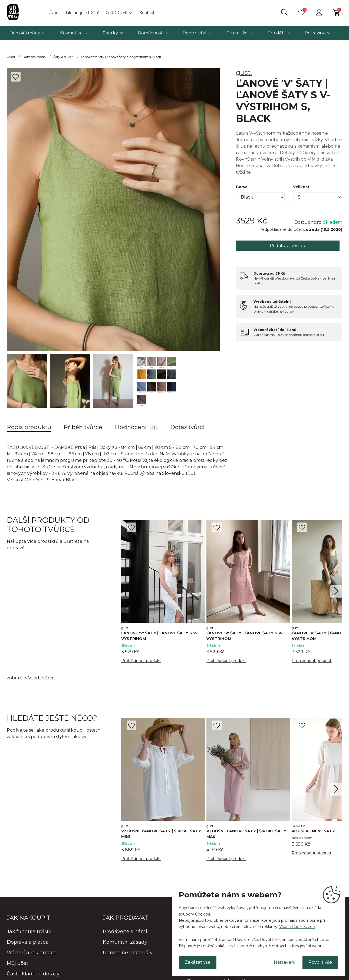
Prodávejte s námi (125, 932)
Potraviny (315, 33)
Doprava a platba (28, 942)
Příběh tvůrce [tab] (83, 427)
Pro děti (276, 33)
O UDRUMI (117, 13)
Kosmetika (71, 33)
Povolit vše (320, 962)
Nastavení (285, 962)
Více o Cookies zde (297, 927)
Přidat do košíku (288, 246)
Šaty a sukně (63, 57)
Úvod (53, 13)
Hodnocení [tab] (136, 427)
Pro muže (237, 33)
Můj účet (17, 963)
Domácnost (150, 33)
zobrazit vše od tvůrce (31, 678)
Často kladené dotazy (33, 974)
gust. (244, 72)
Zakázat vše (198, 962)
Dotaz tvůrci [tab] (187, 427)
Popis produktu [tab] (29, 427)
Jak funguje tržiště (82, 13)
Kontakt (147, 13)
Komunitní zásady (125, 942)
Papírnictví (195, 33)
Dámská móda (25, 33)
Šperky (110, 33)
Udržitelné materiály (128, 953)
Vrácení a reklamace (32, 953)
